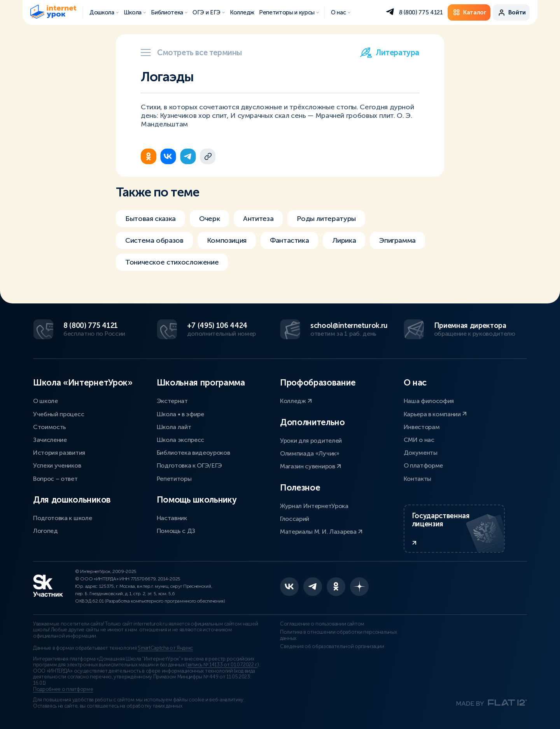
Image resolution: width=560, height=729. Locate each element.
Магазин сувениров (311, 466)
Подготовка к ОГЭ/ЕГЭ (190, 465)
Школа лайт (174, 427)
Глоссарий (295, 519)
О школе (45, 401)
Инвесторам (422, 427)
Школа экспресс (181, 440)
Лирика (344, 240)
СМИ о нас (419, 440)
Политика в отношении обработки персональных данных (338, 635)
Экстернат (172, 401)
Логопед (45, 531)
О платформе (423, 465)
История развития (59, 453)
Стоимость (50, 427)
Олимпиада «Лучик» (310, 453)
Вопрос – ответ (55, 479)
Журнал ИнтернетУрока (314, 506)
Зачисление (50, 440)
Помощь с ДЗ (176, 531)
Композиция (227, 240)
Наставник (172, 518)
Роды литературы (326, 219)
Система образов (154, 240)
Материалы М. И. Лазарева (321, 532)
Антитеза (258, 219)
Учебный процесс (59, 414)
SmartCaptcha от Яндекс (165, 648)
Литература (390, 53)
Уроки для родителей (311, 441)
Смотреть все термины (191, 53)
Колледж (296, 401)
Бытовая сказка (150, 219)
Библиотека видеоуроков (193, 453)
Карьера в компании (435, 414)
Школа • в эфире (180, 414)
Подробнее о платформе (63, 689)
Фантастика (289, 240)
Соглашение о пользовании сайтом (322, 624)
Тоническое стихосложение (172, 262)
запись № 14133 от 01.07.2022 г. (222, 665)
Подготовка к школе (62, 518)
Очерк (209, 219)
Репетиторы (174, 479)
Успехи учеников (57, 465)
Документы (421, 453)
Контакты (417, 479)
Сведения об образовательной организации (332, 647)
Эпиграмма (397, 240)
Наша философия (429, 401)
